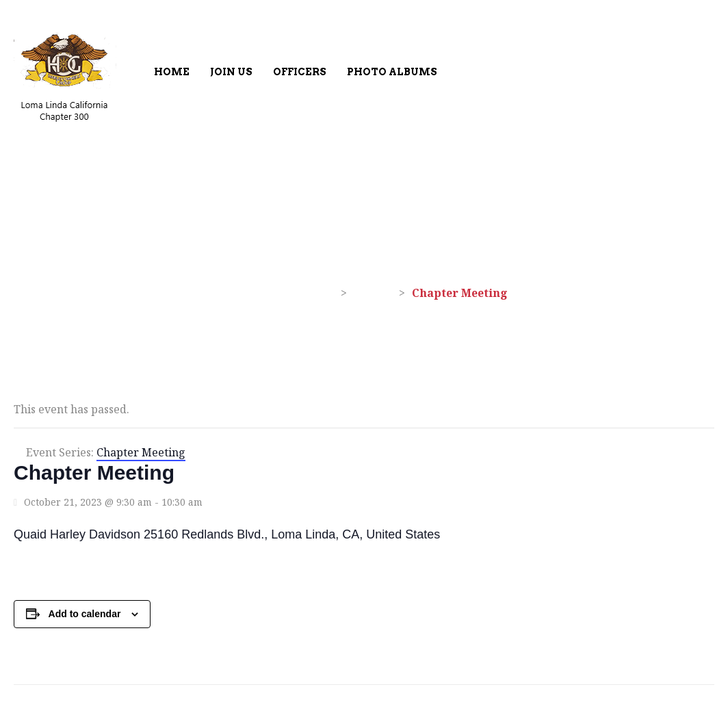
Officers (300, 72)
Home (172, 72)
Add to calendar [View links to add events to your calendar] (85, 614)
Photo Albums (392, 72)
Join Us (231, 72)
